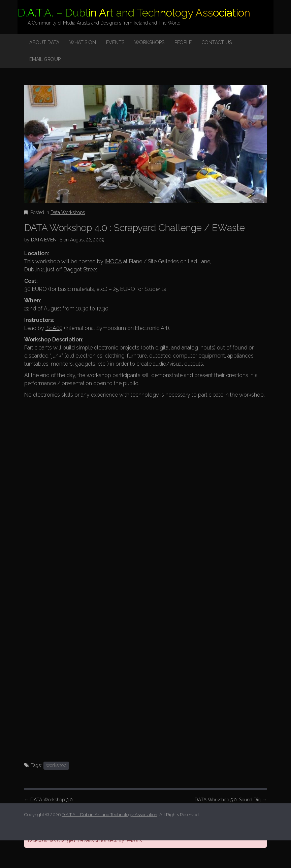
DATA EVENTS (47, 240)
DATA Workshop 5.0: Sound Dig (231, 800)
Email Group (45, 59)
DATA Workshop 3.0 (48, 800)
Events (115, 42)
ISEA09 (54, 328)
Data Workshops (68, 212)
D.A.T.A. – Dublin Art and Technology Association (134, 13)
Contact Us (217, 42)
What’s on (83, 42)
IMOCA (113, 261)
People (183, 42)
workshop (56, 765)
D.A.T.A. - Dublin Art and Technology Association (109, 815)
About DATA (44, 42)
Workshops (149, 42)
